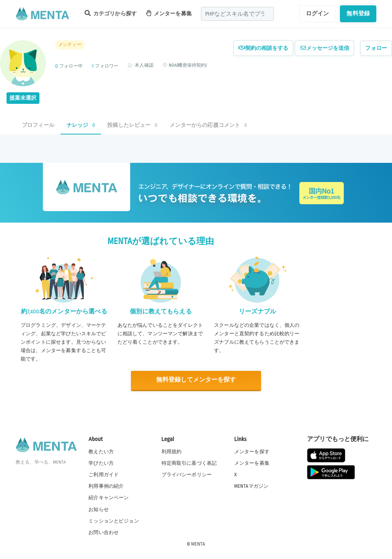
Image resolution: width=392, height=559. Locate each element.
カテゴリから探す (111, 13)
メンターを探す (252, 451)
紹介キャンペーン (109, 497)
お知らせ (99, 509)
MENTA (198, 543)
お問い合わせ (104, 532)
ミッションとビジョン (114, 520)
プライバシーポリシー (187, 474)
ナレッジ (81, 125)
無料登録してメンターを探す (196, 380)
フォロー (376, 48)
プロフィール (38, 125)
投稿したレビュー (132, 125)
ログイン (318, 13)
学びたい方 (101, 463)
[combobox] (237, 14)
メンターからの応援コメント (208, 125)
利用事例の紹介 (106, 486)
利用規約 (172, 451)
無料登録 (358, 13)
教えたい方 (101, 451)
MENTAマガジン (251, 486)
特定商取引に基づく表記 (189, 463)
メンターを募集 (169, 13)
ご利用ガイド (104, 474)
